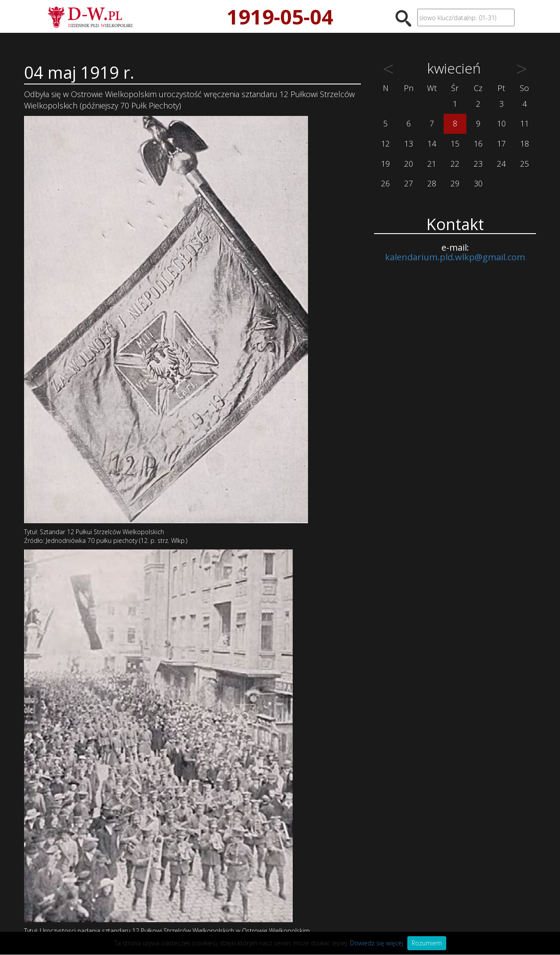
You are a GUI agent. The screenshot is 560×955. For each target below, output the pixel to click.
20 (409, 164)
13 (409, 143)
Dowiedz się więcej (376, 943)
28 (432, 183)
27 (409, 183)
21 (432, 164)
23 (478, 164)
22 (455, 164)
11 (525, 123)
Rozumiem (427, 943)
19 (385, 164)
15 (455, 143)
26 (385, 183)
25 (525, 164)
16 (478, 143)
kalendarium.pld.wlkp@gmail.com (455, 257)
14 (432, 143)
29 (455, 183)
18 (525, 143)
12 (385, 143)
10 (501, 123)
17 (501, 143)
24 (501, 164)
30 (478, 183)
